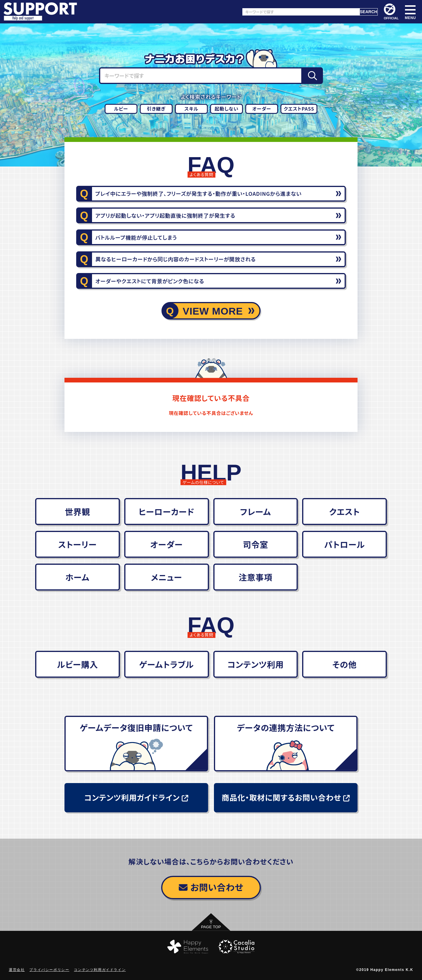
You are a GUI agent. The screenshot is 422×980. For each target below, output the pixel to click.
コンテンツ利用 (255, 664)
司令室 (256, 544)
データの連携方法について (286, 727)
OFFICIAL (391, 12)
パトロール (344, 544)
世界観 (77, 512)
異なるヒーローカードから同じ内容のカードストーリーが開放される (175, 259)
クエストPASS (299, 109)
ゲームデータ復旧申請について (136, 727)
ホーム (78, 577)
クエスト (344, 512)
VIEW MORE (213, 311)
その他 (344, 664)
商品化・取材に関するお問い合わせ (286, 797)
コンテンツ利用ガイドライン (136, 797)
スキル (191, 109)
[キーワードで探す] (301, 12)
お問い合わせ (211, 887)
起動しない (227, 109)
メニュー (167, 577)
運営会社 (17, 970)
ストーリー (77, 544)
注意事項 (255, 577)
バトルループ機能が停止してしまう (136, 237)
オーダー (262, 109)
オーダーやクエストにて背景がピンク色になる (150, 281)
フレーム (256, 512)
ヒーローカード (167, 512)
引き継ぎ (156, 109)
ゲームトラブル (166, 664)
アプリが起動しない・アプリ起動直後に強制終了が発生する (165, 215)
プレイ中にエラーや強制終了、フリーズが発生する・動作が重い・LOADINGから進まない (198, 193)
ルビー (121, 109)
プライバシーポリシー (49, 970)
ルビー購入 (77, 664)
